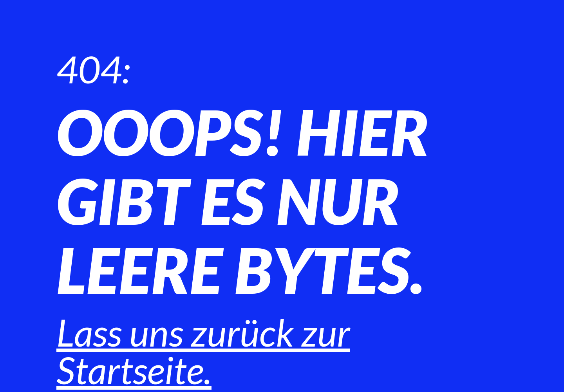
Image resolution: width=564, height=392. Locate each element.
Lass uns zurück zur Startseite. (203, 351)
